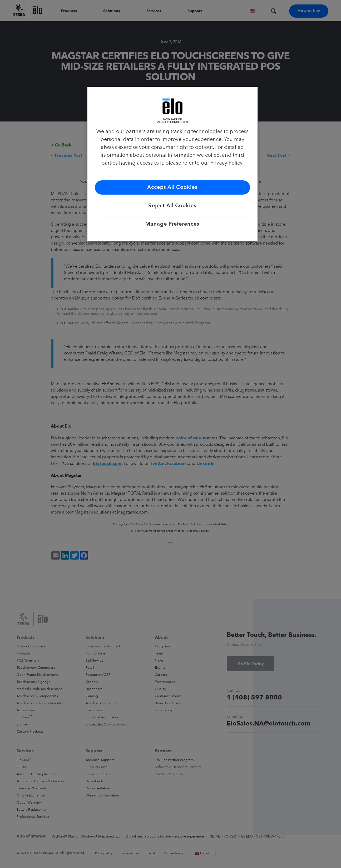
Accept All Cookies (172, 187)
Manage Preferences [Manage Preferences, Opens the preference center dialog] (172, 224)
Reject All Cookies (172, 206)
